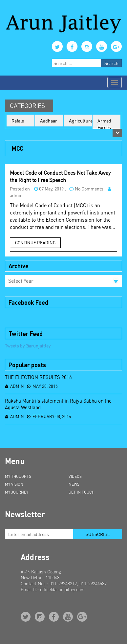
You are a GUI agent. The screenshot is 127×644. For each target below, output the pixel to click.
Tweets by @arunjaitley (28, 345)
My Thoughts (18, 476)
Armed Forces (104, 124)
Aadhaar (49, 121)
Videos (75, 476)
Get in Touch (82, 492)
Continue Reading (35, 243)
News (74, 484)
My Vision (14, 484)
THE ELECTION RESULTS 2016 (38, 377)
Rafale (18, 121)
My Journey (17, 492)
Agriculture (80, 121)
